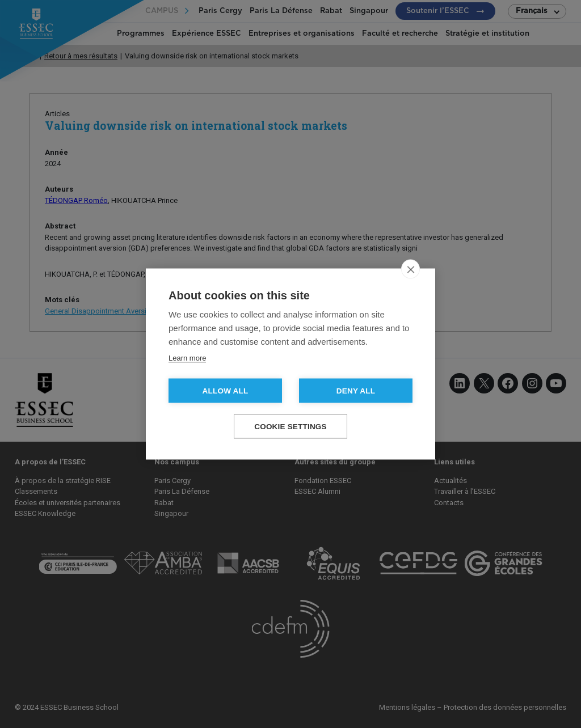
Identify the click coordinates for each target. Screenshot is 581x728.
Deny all (356, 391)
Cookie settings (290, 427)
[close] (411, 269)
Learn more (187, 358)
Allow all (226, 391)
